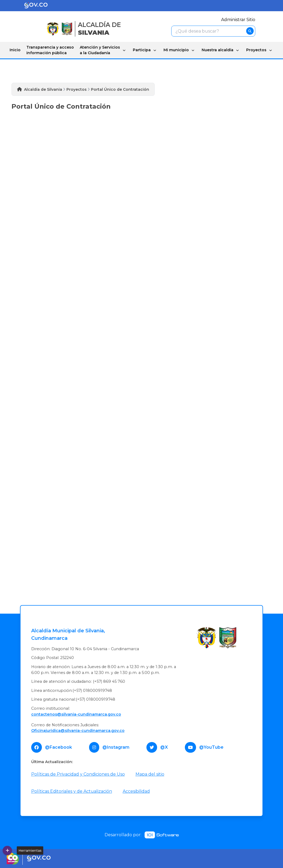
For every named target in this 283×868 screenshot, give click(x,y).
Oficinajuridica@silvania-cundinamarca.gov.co (78, 731)
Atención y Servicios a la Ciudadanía (100, 50)
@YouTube (211, 747)
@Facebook (59, 747)
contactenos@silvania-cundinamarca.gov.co (76, 714)
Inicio (15, 50)
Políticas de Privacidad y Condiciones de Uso (78, 774)
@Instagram (116, 747)
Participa (142, 50)
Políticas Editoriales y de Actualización (72, 791)
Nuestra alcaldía (218, 50)
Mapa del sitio (150, 774)
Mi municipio (176, 50)
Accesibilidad (136, 791)
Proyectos (256, 50)
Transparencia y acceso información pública (50, 50)
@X (164, 747)
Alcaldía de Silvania (43, 89)
